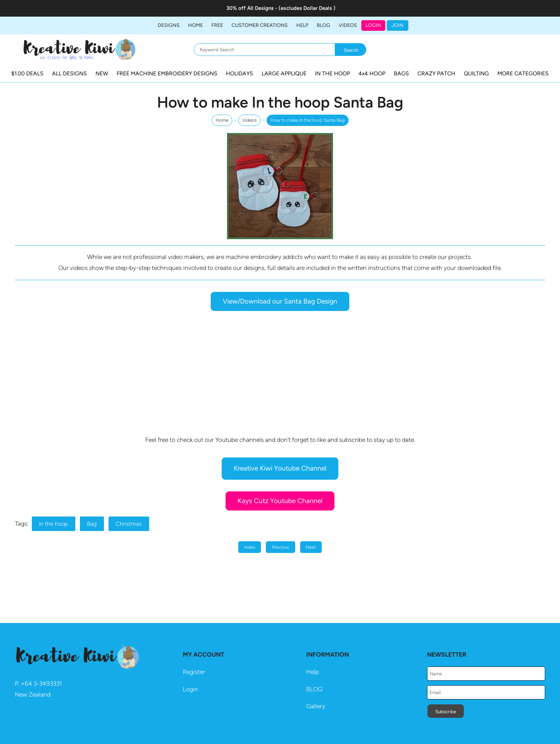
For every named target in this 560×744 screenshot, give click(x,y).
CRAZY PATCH (436, 73)
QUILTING (476, 73)
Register (194, 672)
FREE (217, 25)
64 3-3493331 (43, 684)
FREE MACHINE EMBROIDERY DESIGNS (167, 73)
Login (373, 25)
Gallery (316, 706)
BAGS (401, 73)
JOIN (398, 25)
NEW (102, 73)
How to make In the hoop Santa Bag (308, 120)
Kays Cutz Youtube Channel (280, 501)
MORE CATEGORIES (523, 73)
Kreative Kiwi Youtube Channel (280, 468)
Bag (92, 524)
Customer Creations (260, 25)
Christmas (129, 524)
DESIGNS (169, 25)
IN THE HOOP (332, 73)
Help (313, 672)
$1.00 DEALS (27, 73)
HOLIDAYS (240, 73)
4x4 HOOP (372, 73)
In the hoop (53, 524)
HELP (302, 25)
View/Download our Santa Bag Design (280, 301)
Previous (281, 547)
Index (250, 547)
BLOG (323, 25)
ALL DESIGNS (69, 73)
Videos (348, 25)
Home (196, 25)
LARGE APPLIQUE (284, 73)
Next (311, 547)
